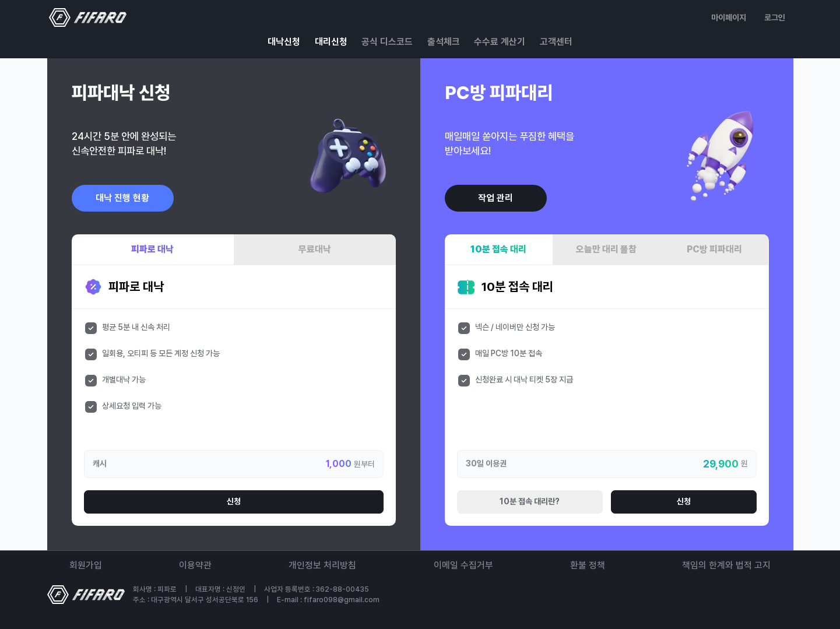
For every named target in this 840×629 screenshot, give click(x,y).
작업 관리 (495, 198)
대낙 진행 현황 (122, 198)
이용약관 (195, 565)
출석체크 (444, 42)
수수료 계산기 (500, 42)
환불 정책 (588, 565)
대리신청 (331, 42)
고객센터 (556, 42)
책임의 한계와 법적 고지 (726, 565)
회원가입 (86, 565)
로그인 (775, 17)
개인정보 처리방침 (322, 565)
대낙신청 (284, 42)
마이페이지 (729, 17)
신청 (234, 501)
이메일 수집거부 (463, 565)
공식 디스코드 (387, 42)
